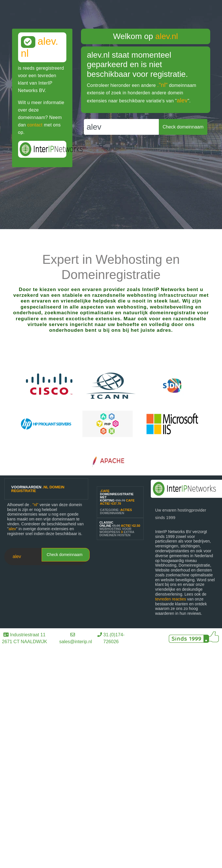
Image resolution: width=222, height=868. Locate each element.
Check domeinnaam (65, 555)
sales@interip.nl (76, 642)
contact (35, 125)
